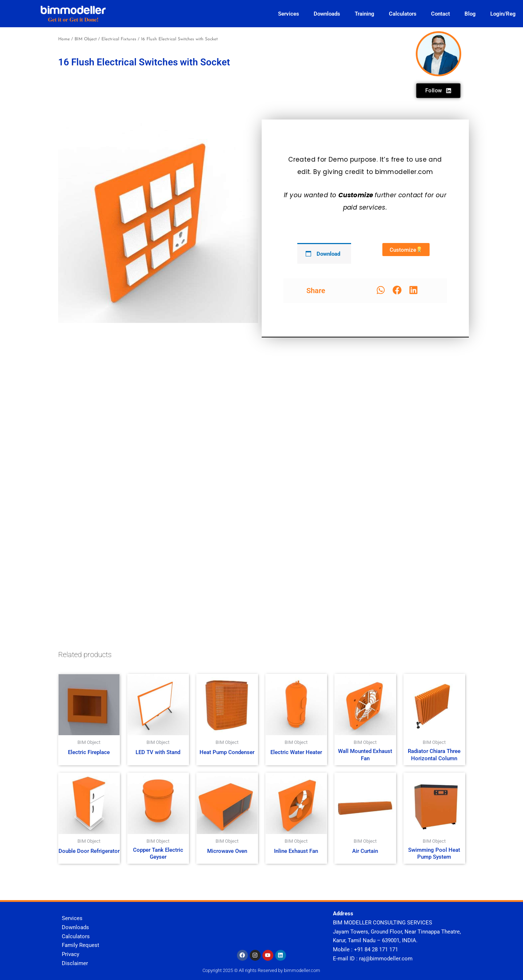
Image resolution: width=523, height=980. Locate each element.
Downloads (327, 14)
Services (289, 14)
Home (64, 39)
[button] (381, 290)
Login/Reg (503, 14)
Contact (440, 14)
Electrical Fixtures (119, 39)
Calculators (403, 14)
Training (365, 14)
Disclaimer (75, 963)
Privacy (71, 954)
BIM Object (86, 39)
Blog (470, 14)
